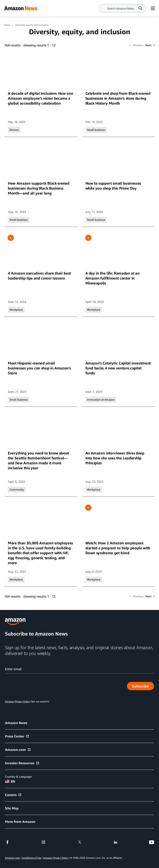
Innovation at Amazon (101, 400)
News (7, 25)
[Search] (121, 8)
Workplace (16, 310)
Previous (136, 45)
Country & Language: (19, 777)
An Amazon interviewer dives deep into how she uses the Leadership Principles (115, 458)
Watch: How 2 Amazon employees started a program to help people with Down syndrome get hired (118, 548)
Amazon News (16, 723)
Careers (13, 795)
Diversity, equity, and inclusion (32, 25)
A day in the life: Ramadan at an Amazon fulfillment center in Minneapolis (112, 278)
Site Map (12, 808)
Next (150, 45)
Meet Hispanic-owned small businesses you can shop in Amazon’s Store (39, 368)
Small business (96, 130)
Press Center (17, 736)
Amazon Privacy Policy (56, 858)
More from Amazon (20, 822)
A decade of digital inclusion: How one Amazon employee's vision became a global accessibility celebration (40, 98)
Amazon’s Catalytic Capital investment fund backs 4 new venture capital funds (118, 368)
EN (10, 781)
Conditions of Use (31, 858)
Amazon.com (18, 750)
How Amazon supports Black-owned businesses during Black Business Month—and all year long (39, 188)
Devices (14, 130)
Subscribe (143, 687)
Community (17, 489)
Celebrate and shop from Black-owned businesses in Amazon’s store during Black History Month (118, 98)
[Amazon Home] (21, 8)
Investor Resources (22, 763)
